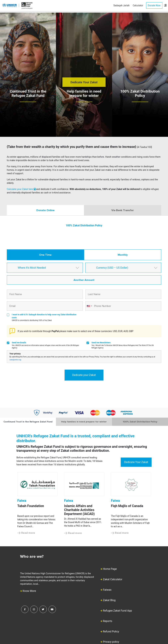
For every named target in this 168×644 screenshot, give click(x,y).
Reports (108, 621)
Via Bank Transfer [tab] (123, 210)
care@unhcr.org (15, 360)
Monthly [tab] (123, 255)
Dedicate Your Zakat (84, 82)
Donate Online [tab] (45, 210)
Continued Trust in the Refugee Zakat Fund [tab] (28, 422)
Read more (26, 533)
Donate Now (154, 5)
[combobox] (89, 306)
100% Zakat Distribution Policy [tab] (140, 422)
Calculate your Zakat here (21, 189)
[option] (37, 504)
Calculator (138, 5)
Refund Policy (111, 631)
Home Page (110, 569)
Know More (28, 591)
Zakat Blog (109, 600)
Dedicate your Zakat (84, 375)
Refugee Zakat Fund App (117, 611)
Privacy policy (111, 642)
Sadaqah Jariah (121, 5)
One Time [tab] (45, 255)
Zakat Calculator (113, 579)
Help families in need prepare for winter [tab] (84, 422)
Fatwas (107, 590)
